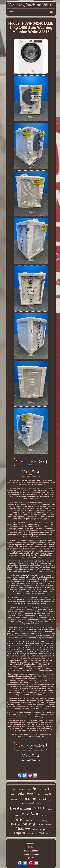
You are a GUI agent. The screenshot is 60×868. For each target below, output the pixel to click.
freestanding (20, 808)
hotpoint (20, 833)
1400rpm (22, 828)
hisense (37, 821)
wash (39, 804)
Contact (31, 847)
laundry (45, 821)
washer (32, 833)
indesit (14, 800)
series (49, 825)
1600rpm (43, 833)
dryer (43, 829)
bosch (31, 793)
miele (41, 824)
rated (19, 819)
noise (35, 830)
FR (33, 858)
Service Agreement (31, 854)
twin (50, 800)
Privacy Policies (31, 851)
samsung (29, 824)
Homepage (31, 843)
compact (29, 821)
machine (28, 798)
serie (14, 790)
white (31, 788)
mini (40, 794)
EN (29, 858)
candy (12, 794)
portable (48, 794)
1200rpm (16, 824)
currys (44, 815)
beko (21, 793)
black (17, 815)
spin (39, 808)
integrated (27, 803)
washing (31, 814)
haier (49, 809)
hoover (44, 789)
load (21, 790)
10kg (42, 799)
